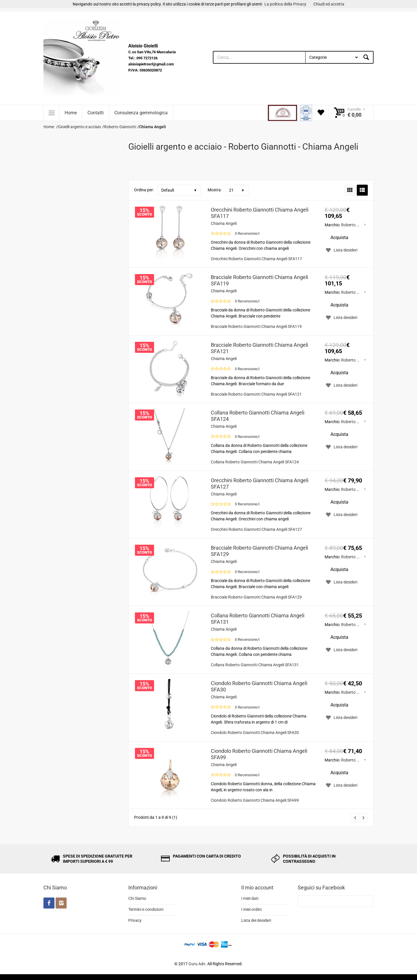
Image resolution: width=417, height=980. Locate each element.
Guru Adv (197, 964)
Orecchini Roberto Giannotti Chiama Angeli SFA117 (260, 213)
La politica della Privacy (285, 4)
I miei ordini (251, 909)
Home (71, 113)
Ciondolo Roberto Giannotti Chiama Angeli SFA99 (259, 754)
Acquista (339, 237)
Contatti (96, 113)
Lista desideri (341, 250)
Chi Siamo (137, 898)
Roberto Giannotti (357, 225)
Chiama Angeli (224, 223)
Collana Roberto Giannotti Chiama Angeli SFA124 (258, 416)
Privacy (135, 920)
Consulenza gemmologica (141, 113)
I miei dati (250, 898)
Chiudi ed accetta (329, 4)
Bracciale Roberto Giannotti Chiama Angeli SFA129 (259, 551)
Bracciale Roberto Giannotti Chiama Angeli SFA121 (259, 348)
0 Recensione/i (247, 233)
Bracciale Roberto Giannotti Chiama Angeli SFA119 (259, 280)
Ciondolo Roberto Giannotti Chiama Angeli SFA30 (259, 686)
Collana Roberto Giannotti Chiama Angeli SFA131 (258, 619)
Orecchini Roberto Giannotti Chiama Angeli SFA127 (260, 483)
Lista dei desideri (256, 920)
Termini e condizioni (146, 909)
